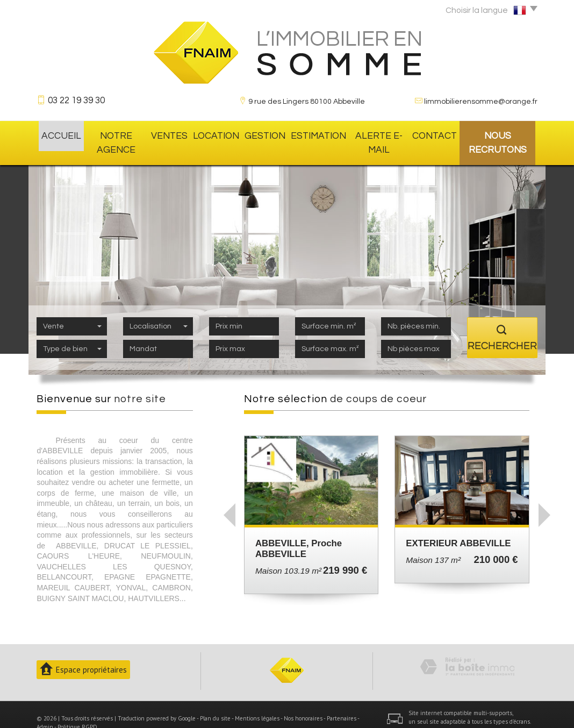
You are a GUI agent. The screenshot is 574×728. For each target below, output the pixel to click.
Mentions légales (257, 702)
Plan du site (215, 702)
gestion (264, 134)
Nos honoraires (303, 702)
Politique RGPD (77, 710)
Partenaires (342, 702)
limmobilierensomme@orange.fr (481, 102)
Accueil (59, 134)
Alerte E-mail (375, 134)
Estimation (315, 134)
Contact (432, 134)
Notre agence (116, 134)
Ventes (172, 134)
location (217, 134)
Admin (45, 710)
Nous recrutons (497, 134)
